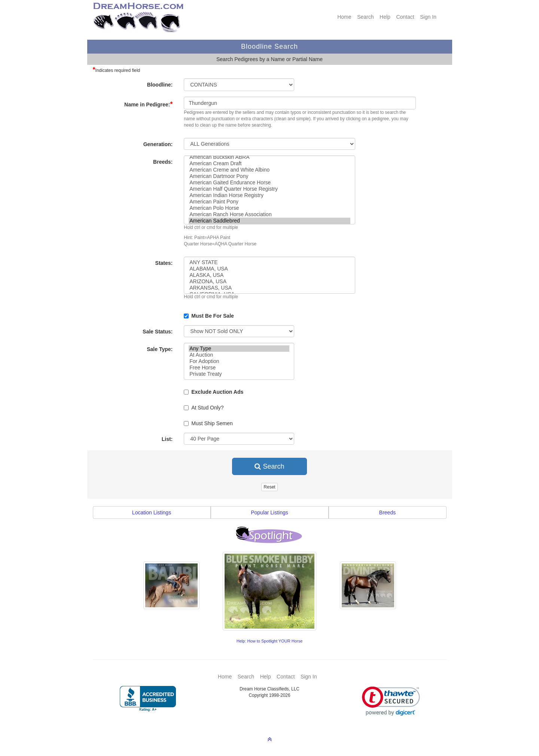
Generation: (158, 144)
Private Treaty (239, 374)
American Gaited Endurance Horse (269, 183)
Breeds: (163, 162)
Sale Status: (158, 332)
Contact (405, 17)
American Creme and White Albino (269, 170)
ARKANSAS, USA (269, 288)
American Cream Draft (269, 164)
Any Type (239, 349)
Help (385, 17)
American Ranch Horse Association (269, 214)
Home (344, 17)
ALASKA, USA (269, 275)
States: (164, 263)
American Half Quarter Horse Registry (269, 189)
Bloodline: (160, 85)
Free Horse (239, 368)
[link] (391, 701)
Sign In (428, 17)
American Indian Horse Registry (269, 195)
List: (167, 439)
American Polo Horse (269, 208)
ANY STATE (269, 262)
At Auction (239, 355)
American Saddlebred (269, 221)
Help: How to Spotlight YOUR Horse (270, 641)
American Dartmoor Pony (269, 176)
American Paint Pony (269, 202)
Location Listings (152, 512)
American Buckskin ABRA (269, 157)
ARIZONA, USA (269, 282)
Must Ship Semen (208, 423)
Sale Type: (160, 349)
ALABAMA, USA (269, 269)
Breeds (387, 512)
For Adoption (239, 361)
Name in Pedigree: (148, 104)
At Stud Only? (204, 408)
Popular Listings (269, 512)
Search (365, 17)
